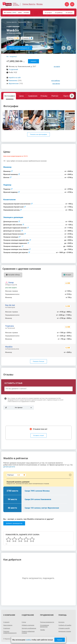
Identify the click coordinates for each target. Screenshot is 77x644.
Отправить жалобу (64, 628)
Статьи (24, 622)
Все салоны (10, 13)
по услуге (48, 13)
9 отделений (13, 69)
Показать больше (38, 361)
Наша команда (8, 625)
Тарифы (43, 630)
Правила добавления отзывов (28, 632)
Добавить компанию (28, 625)
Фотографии (10, 96)
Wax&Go (9, 347)
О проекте (6, 622)
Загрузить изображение (29, 628)
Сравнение (33, 96)
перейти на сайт (15, 78)
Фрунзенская (14, 84)
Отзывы (26, 13)
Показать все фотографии (38, 134)
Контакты (61, 622)
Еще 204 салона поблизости (19, 48)
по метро (69, 13)
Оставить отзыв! (38, 435)
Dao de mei (10, 305)
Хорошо (60, 640)
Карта (66, 96)
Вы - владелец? (12, 57)
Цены (20, 13)
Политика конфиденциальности (10, 632)
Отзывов (26, 38)
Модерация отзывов (65, 631)
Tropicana (10, 326)
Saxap (11, 282)
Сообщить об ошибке (65, 625)
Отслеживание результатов (45, 626)
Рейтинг (55, 96)
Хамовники (13, 81)
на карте (57, 66)
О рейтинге (7, 628)
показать (33, 61)
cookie (28, 640)
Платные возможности (47, 622)
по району (59, 13)
